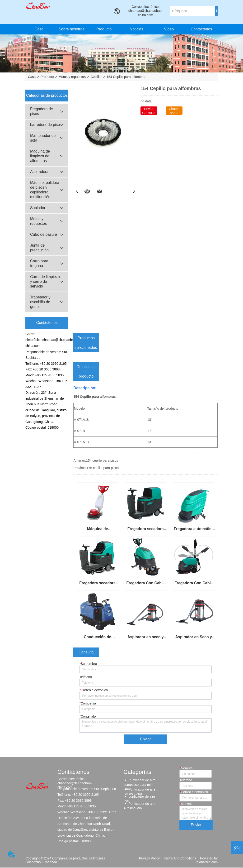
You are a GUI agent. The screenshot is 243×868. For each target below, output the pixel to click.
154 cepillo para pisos (102, 460)
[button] (104, 29)
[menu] (120, 29)
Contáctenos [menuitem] (201, 29)
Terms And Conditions (180, 858)
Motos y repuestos (72, 77)
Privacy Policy (149, 858)
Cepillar (96, 77)
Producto (47, 77)
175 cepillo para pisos (103, 468)
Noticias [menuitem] (137, 29)
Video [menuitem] (169, 29)
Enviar (146, 739)
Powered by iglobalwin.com (207, 860)
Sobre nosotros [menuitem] (72, 29)
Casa (32, 77)
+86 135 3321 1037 (102, 812)
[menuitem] (104, 29)
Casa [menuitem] (39, 29)
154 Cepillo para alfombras (126, 77)
